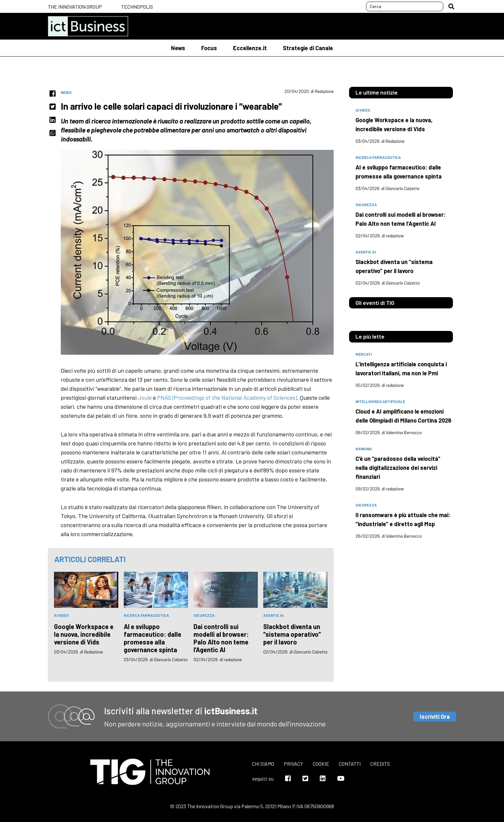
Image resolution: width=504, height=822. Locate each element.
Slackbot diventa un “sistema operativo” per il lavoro (292, 634)
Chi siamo (263, 764)
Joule (145, 397)
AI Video (61, 615)
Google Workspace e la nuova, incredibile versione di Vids (84, 634)
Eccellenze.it (250, 48)
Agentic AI (273, 615)
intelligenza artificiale (380, 401)
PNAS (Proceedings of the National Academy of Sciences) (227, 397)
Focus (209, 48)
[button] (451, 6)
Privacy (293, 764)
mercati (364, 354)
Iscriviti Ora (435, 717)
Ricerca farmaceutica (146, 615)
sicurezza (204, 615)
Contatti (350, 764)
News (178, 48)
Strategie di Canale (308, 48)
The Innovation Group (75, 7)
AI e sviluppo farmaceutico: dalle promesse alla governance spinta (153, 638)
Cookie (321, 764)
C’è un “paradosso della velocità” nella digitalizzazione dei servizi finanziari (398, 468)
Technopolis (137, 7)
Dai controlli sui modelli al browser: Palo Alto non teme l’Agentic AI (221, 638)
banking (364, 449)
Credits (380, 764)
